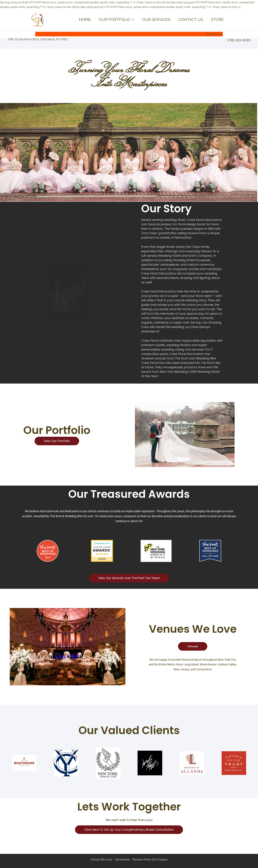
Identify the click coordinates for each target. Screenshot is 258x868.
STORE (217, 19)
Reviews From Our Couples (150, 859)
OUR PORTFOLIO (116, 19)
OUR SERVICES (156, 19)
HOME (85, 19)
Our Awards (122, 859)
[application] (132, 20)
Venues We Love (101, 859)
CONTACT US (191, 19)
